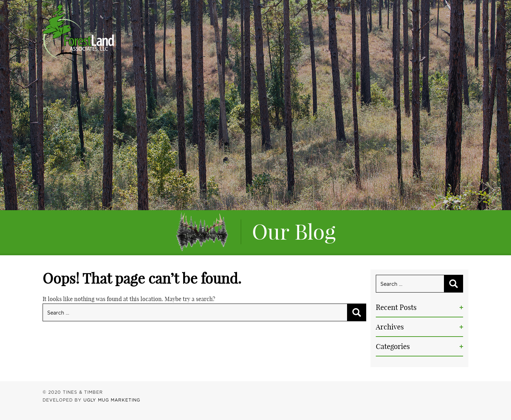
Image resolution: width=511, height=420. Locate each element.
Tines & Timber (78, 31)
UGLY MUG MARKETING (112, 400)
